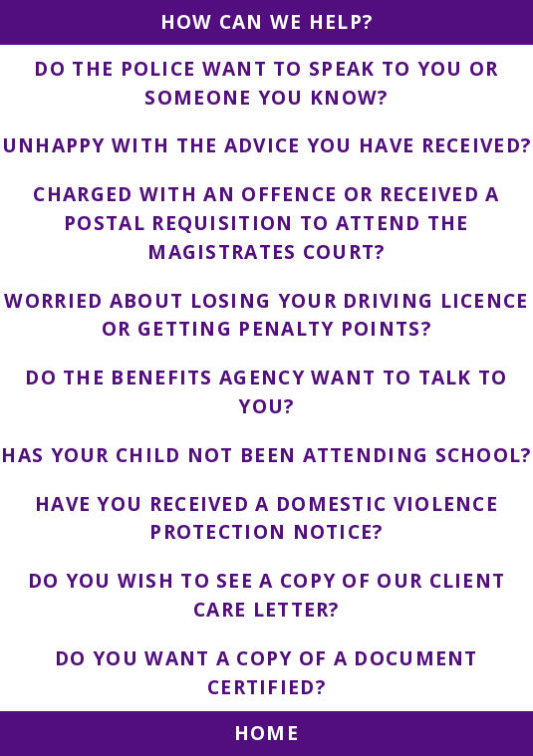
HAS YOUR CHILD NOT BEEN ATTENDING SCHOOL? (266, 455)
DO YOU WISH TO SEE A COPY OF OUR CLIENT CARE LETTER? (267, 595)
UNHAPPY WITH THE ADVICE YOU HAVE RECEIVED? (267, 145)
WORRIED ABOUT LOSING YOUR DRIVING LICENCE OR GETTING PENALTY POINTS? (266, 315)
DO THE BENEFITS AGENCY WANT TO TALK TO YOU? (266, 391)
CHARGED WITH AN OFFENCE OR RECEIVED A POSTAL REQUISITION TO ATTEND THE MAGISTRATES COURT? (266, 223)
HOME (266, 733)
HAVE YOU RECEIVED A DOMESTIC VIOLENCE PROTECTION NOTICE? (266, 518)
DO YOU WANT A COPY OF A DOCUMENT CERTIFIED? (266, 672)
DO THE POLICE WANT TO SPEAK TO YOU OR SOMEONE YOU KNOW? (266, 83)
